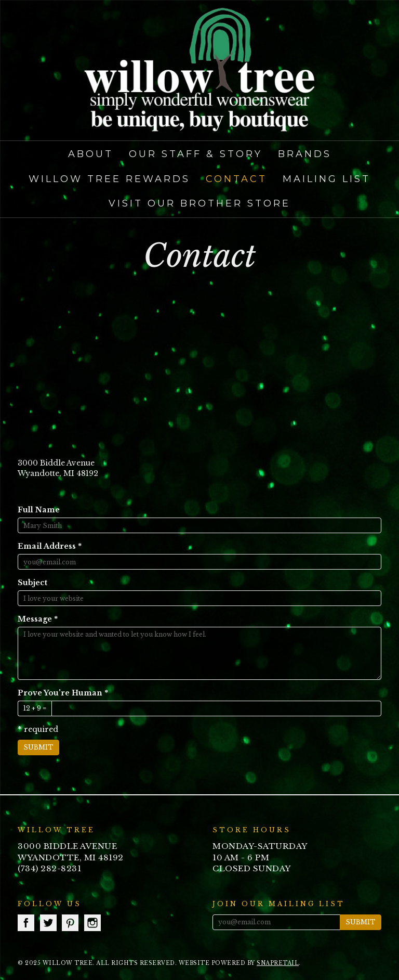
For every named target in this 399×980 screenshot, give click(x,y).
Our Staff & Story (196, 154)
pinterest (70, 923)
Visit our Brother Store (199, 203)
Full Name (39, 510)
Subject (32, 583)
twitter (48, 923)
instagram (92, 923)
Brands (305, 154)
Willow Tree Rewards (109, 179)
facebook (26, 923)
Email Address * (50, 546)
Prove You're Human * (63, 693)
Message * (38, 619)
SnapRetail (278, 963)
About (91, 154)
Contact (236, 179)
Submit (38, 747)
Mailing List (327, 179)
